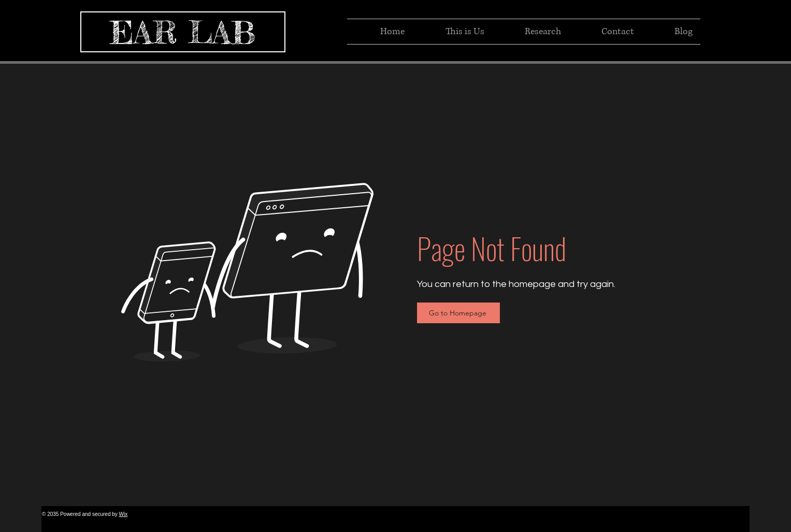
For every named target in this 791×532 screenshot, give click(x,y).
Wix (124, 514)
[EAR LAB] (183, 32)
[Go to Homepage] (458, 313)
